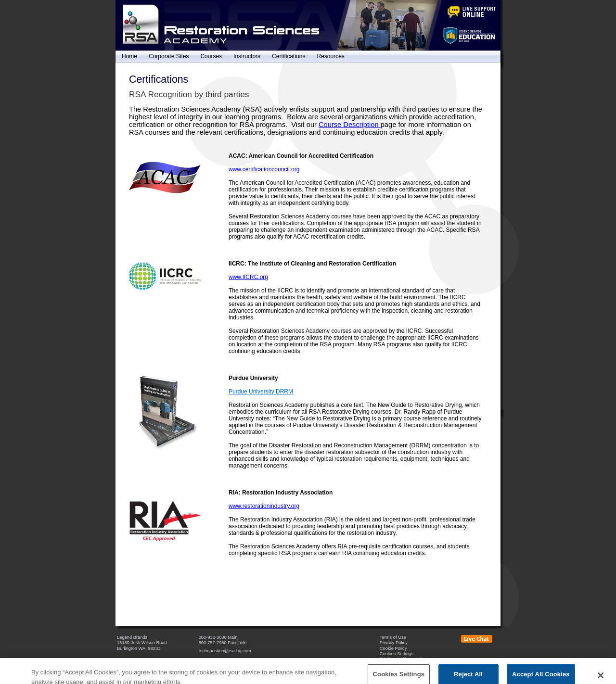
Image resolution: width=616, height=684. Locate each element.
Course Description (350, 125)
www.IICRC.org (248, 277)
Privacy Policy (394, 643)
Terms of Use (393, 637)
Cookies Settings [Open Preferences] (397, 654)
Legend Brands (132, 637)
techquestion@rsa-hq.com (225, 651)
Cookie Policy (393, 648)
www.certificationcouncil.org (264, 169)
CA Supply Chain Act (400, 659)
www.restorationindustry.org (264, 506)
